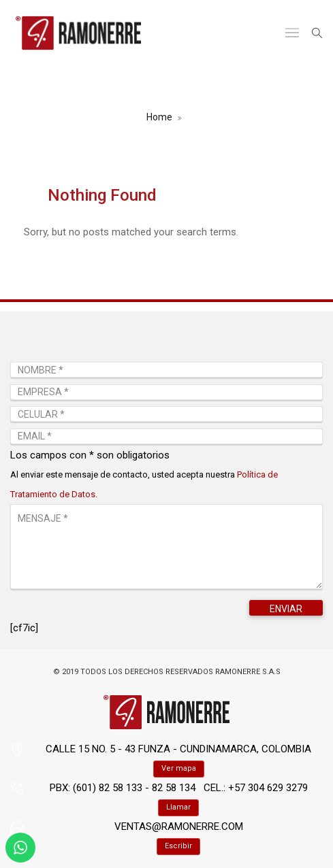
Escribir (178, 846)
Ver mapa (179, 768)
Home (159, 117)
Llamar (178, 807)
